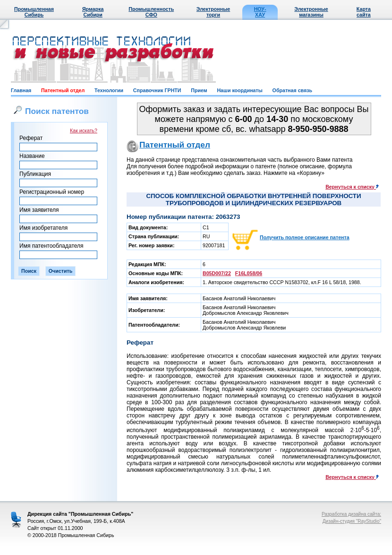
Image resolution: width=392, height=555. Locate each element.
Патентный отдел (63, 90)
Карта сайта (364, 12)
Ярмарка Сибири (93, 12)
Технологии (109, 90)
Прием (199, 90)
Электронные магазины (311, 12)
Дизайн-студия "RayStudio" (352, 521)
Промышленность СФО (151, 12)
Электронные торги (213, 12)
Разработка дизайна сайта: (351, 514)
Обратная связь (292, 90)
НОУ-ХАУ (260, 12)
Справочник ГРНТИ (157, 90)
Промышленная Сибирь (34, 12)
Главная (21, 90)
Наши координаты (239, 90)
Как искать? (84, 130)
